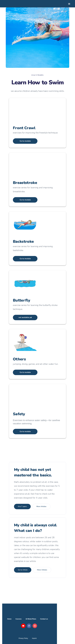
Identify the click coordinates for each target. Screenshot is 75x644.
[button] (70, 4)
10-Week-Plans (31, 619)
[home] (15, 4)
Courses (18, 619)
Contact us (44, 619)
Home (9, 619)
